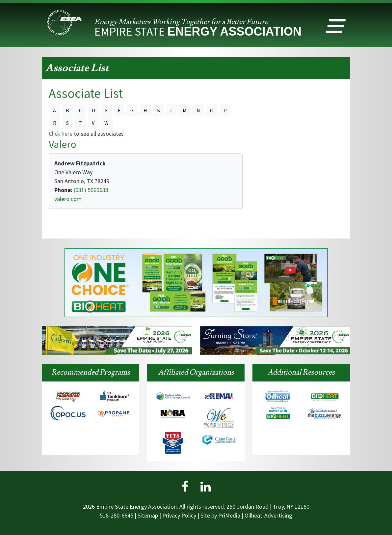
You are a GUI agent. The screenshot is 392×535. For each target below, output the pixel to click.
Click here (61, 134)
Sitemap (148, 515)
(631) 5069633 (90, 190)
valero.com (68, 199)
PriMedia (229, 515)
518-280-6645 (117, 515)
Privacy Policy (179, 515)
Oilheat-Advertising (268, 515)
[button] (336, 28)
